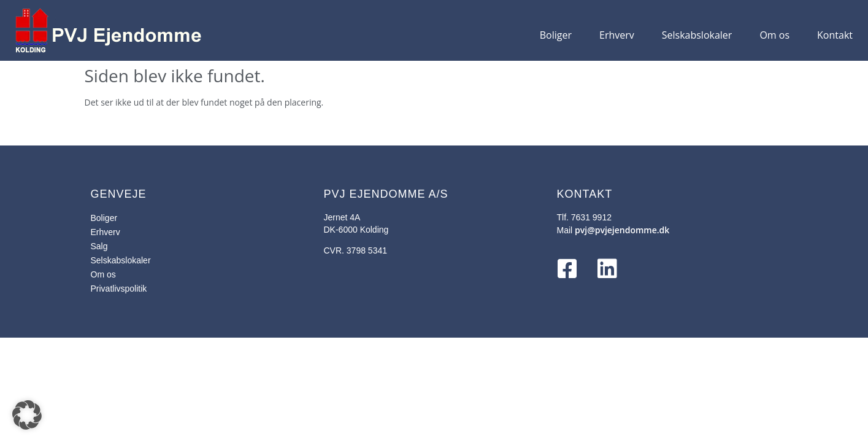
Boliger (556, 35)
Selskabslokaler (697, 35)
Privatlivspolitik (119, 289)
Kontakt (835, 35)
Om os (774, 35)
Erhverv (617, 35)
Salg (99, 246)
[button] (27, 415)
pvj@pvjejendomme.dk (622, 230)
